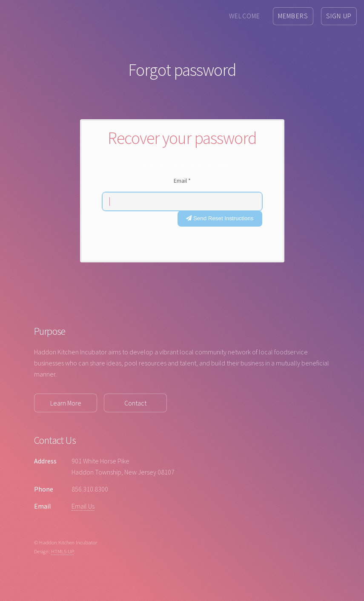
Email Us (83, 506)
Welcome (245, 16)
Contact (135, 403)
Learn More (66, 403)
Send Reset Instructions (220, 218)
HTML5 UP (62, 551)
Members (293, 16)
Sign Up (339, 16)
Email (182, 181)
